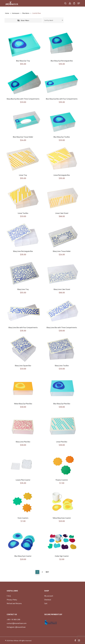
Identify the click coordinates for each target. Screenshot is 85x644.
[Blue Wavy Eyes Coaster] (23, 540)
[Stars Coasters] (23, 501)
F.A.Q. (9, 596)
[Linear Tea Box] (23, 197)
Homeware (16, 13)
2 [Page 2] (42, 572)
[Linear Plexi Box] (62, 425)
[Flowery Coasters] (62, 463)
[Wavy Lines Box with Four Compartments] (23, 311)
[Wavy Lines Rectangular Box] (23, 235)
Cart (46, 603)
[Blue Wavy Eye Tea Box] (62, 121)
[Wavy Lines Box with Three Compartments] (62, 311)
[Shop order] (53, 20)
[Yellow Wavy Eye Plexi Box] (23, 387)
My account (49, 596)
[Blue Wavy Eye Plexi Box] (62, 387)
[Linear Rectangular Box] (62, 159)
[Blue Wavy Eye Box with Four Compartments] (62, 82)
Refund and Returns (14, 603)
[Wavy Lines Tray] (23, 273)
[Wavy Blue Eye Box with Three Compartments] (23, 82)
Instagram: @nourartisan (16, 627)
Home (7, 13)
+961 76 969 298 (13, 619)
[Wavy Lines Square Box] (23, 349)
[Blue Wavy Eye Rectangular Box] (62, 44)
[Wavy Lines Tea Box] (62, 349)
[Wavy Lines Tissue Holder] (62, 235)
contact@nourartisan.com (17, 623)
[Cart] (74, 3)
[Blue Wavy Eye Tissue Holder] (23, 121)
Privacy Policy (12, 600)
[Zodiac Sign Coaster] (62, 540)
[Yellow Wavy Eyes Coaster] (62, 501)
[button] (79, 3)
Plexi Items (26, 13)
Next (47, 572)
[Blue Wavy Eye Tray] (23, 44)
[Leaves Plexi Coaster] (23, 463)
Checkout (48, 600)
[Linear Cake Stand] (62, 197)
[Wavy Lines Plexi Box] (23, 425)
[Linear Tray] (23, 159)
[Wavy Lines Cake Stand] (62, 273)
